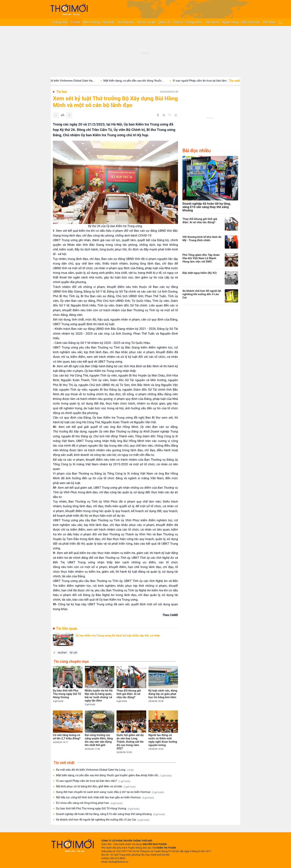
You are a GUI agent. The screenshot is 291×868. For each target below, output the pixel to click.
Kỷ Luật (73, 653)
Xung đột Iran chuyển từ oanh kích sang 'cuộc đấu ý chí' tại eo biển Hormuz (110, 792)
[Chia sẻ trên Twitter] (164, 115)
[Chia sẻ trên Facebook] (158, 115)
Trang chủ (59, 22)
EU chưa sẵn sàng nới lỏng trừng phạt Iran (89, 803)
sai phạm (62, 653)
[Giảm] (56, 115)
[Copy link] (170, 115)
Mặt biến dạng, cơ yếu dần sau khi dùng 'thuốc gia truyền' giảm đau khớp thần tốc (114, 775)
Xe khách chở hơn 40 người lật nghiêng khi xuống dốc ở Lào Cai (103, 820)
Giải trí (178, 22)
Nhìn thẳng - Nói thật (99, 22)
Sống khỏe (194, 22)
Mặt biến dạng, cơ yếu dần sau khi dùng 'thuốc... (138, 81)
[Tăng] (69, 115)
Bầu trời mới (250, 22)
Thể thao (269, 22)
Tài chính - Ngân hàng (222, 22)
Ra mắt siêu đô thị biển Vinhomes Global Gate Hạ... (67, 81)
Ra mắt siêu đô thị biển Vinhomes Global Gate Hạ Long (95, 770)
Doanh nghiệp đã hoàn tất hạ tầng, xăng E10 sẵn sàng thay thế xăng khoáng (111, 814)
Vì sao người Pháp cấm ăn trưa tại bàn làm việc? (93, 781)
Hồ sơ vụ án (146, 22)
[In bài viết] (176, 115)
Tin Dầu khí (125, 22)
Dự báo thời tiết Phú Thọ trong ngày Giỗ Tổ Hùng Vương (98, 809)
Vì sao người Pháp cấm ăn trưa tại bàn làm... (205, 81)
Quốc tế (164, 22)
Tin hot (75, 22)
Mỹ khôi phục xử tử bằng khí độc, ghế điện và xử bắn (96, 787)
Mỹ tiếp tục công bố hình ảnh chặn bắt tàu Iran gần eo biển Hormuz (105, 797)
